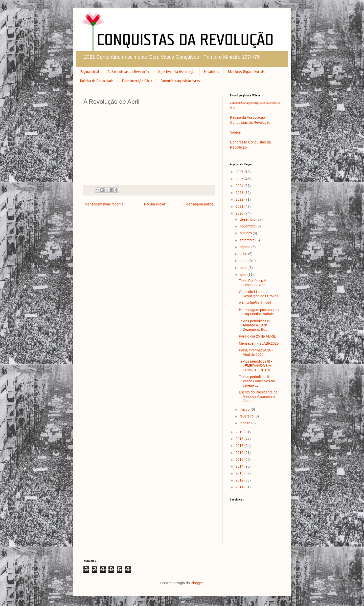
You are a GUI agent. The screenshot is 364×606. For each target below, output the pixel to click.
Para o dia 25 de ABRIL (257, 336)
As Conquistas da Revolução (128, 72)
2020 (240, 213)
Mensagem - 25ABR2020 (259, 343)
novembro (248, 226)
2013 (240, 473)
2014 (240, 466)
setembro (247, 240)
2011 (240, 487)
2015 (240, 459)
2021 (240, 206)
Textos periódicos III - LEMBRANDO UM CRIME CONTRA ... (256, 366)
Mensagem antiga (200, 204)
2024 (240, 186)
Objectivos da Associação (177, 72)
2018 (240, 439)
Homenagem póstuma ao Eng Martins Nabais (259, 312)
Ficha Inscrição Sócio (137, 81)
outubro (246, 233)
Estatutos (212, 72)
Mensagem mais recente (104, 204)
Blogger (197, 583)
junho (244, 261)
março (245, 409)
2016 (240, 453)
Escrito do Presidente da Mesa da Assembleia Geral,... (258, 396)
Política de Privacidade (97, 81)
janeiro (245, 423)
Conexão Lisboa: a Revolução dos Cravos (259, 294)
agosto (245, 247)
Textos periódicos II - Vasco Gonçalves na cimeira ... (257, 381)
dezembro (248, 219)
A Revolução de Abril (255, 303)
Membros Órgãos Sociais (246, 72)
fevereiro (247, 416)
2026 (240, 172)
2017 (240, 446)
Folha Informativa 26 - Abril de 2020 (256, 352)
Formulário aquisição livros (180, 81)
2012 (240, 480)
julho (244, 254)
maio (244, 268)
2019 (240, 432)
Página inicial (89, 72)
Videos (235, 132)
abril (243, 275)
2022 (240, 199)
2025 (240, 179)
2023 (240, 193)
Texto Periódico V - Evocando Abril (254, 283)
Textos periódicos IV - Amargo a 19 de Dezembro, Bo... (256, 325)
